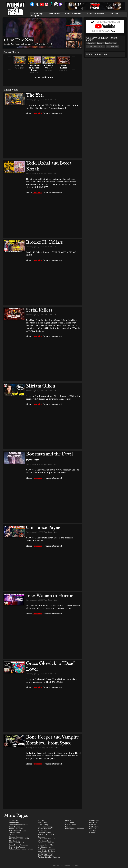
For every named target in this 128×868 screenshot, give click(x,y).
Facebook (93, 823)
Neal (55, 100)
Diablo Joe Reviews (95, 14)
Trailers (41, 837)
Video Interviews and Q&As (21, 849)
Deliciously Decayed (47, 849)
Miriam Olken (40, 386)
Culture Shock (15, 833)
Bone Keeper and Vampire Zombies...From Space (52, 740)
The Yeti (19, 65)
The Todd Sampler (46, 855)
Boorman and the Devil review (49, 457)
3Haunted (13, 835)
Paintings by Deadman (75, 829)
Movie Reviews (44, 829)
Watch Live (91, 43)
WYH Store (94, 827)
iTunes (89, 46)
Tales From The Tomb (18, 831)
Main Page (39, 14)
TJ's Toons (69, 823)
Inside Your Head (16, 843)
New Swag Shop (112, 46)
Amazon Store (99, 46)
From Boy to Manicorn (19, 845)
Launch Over (15, 827)
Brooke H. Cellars (49, 67)
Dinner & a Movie (73, 14)
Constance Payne (43, 528)
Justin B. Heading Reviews (49, 857)
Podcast (100, 43)
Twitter (93, 831)
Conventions (70, 825)
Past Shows (54, 14)
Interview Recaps (46, 827)
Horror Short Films (46, 845)
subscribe (37, 113)
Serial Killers (64, 67)
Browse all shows (44, 77)
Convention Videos (17, 847)
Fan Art (68, 827)
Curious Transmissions (19, 825)
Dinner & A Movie (45, 833)
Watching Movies (45, 841)
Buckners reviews (46, 853)
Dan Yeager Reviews (47, 851)
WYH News (43, 823)
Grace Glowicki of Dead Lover (50, 667)
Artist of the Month (46, 835)
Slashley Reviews (45, 847)
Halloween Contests (47, 839)
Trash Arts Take (16, 829)
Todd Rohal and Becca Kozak (34, 68)
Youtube (93, 825)
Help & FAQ (43, 825)
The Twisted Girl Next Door (21, 839)
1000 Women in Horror (49, 596)
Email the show (111, 43)
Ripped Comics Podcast (19, 837)
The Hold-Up (15, 841)
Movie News (43, 831)
